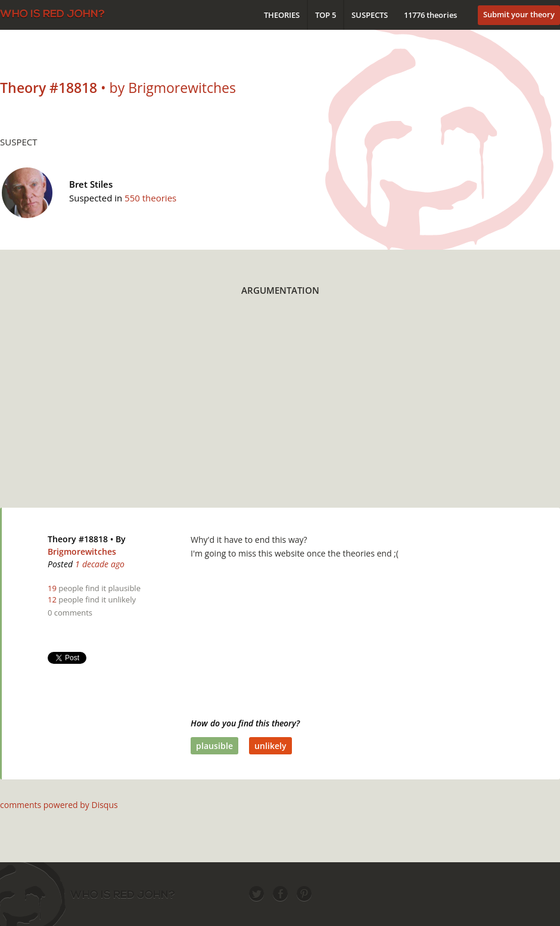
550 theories (150, 198)
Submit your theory (519, 14)
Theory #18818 (78, 539)
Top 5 (326, 15)
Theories (282, 15)
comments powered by (59, 805)
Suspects (370, 15)
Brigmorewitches (82, 551)
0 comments (70, 613)
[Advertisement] (279, 409)
